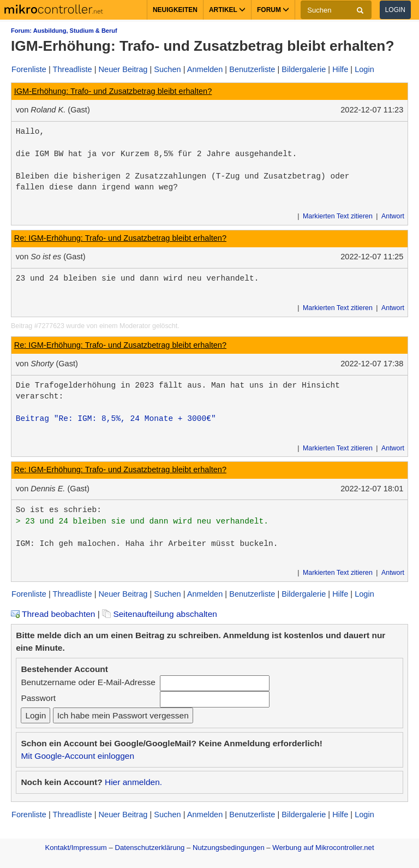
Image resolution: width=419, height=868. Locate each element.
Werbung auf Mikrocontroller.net (323, 848)
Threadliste (73, 69)
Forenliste (29, 69)
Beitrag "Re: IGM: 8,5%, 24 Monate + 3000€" (116, 419)
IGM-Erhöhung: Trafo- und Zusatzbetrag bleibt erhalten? (113, 91)
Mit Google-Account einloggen (77, 756)
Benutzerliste (252, 69)
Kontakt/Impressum (76, 848)
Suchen (167, 69)
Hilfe (340, 69)
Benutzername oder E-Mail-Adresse (88, 682)
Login (395, 10)
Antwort (393, 216)
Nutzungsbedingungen (229, 848)
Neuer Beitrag (123, 69)
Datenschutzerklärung (149, 848)
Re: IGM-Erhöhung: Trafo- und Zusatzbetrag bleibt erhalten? (120, 238)
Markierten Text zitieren (338, 216)
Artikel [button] (227, 10)
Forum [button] (273, 10)
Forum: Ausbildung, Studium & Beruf (64, 31)
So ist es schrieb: (59, 510)
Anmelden (205, 69)
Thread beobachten (53, 614)
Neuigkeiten (175, 10)
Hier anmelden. (133, 782)
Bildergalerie (304, 69)
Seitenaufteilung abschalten (160, 614)
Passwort (38, 698)
